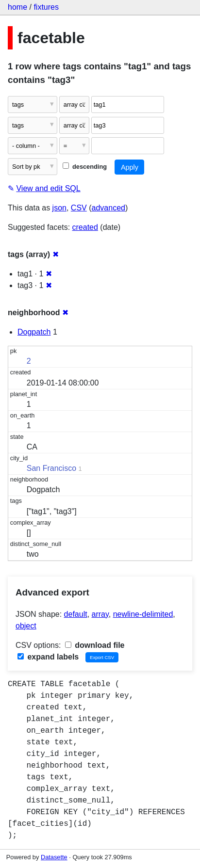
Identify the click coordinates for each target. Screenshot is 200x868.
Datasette (54, 857)
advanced (108, 208)
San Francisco (51, 468)
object (26, 626)
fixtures (46, 7)
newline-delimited (143, 614)
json (59, 208)
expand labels (48, 657)
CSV (79, 208)
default (76, 614)
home (17, 7)
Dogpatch (34, 332)
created (85, 227)
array (100, 614)
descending (85, 167)
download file (95, 645)
